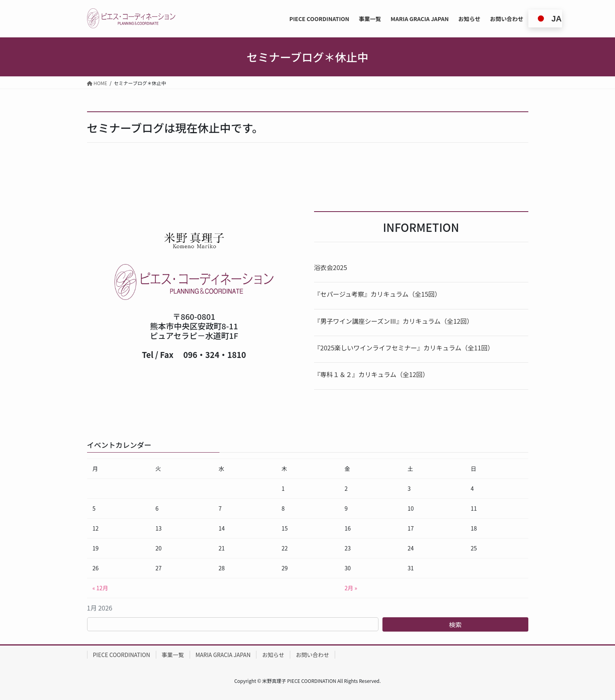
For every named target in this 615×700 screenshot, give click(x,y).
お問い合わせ (312, 655)
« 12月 (100, 588)
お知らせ (273, 655)
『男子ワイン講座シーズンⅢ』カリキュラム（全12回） (394, 321)
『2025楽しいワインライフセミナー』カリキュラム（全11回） (404, 348)
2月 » (351, 588)
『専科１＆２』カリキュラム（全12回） (372, 374)
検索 (455, 624)
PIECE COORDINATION (122, 655)
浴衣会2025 (331, 267)
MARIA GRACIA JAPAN (223, 655)
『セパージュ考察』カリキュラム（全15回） (378, 294)
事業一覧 (173, 655)
